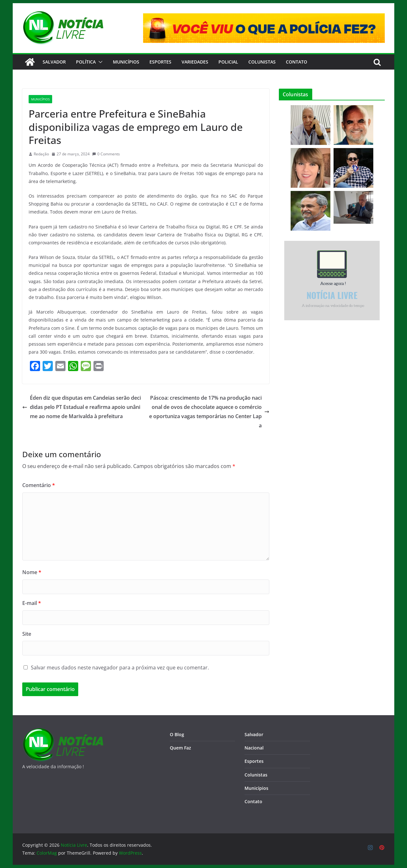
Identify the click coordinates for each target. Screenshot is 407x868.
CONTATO (297, 62)
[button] (99, 62)
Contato (253, 801)
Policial (228, 62)
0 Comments (106, 154)
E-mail (32, 603)
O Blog (177, 734)
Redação (41, 154)
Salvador (54, 62)
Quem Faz (180, 748)
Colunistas (262, 62)
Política (86, 62)
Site (27, 634)
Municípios (126, 62)
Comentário (39, 485)
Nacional (254, 748)
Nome (32, 572)
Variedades (195, 62)
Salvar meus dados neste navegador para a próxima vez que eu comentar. (120, 668)
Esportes (160, 62)
